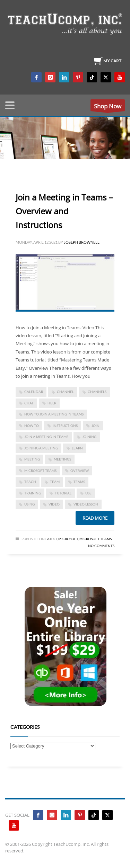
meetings (62, 459)
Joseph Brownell (82, 242)
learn (77, 448)
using (29, 504)
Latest (51, 539)
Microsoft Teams (40, 471)
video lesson (86, 504)
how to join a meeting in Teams (54, 414)
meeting (32, 459)
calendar (34, 392)
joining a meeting (41, 448)
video (54, 504)
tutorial (63, 493)
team (55, 482)
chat (29, 403)
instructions (65, 426)
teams (79, 482)
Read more (95, 518)
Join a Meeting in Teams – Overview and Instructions (64, 211)
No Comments (101, 546)
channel (65, 392)
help (52, 403)
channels (97, 392)
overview (80, 471)
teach (30, 482)
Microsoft (68, 539)
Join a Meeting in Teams (46, 437)
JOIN (96, 426)
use (88, 493)
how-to (32, 426)
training (33, 493)
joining (89, 437)
